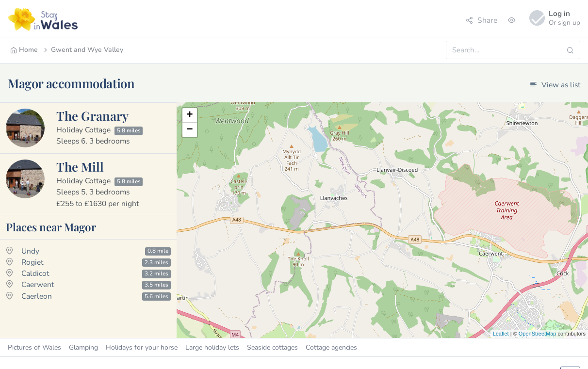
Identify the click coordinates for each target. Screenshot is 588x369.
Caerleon (37, 296)
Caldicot (35, 273)
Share (482, 20)
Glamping (83, 347)
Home (24, 50)
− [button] (189, 130)
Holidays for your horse (142, 347)
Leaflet (501, 334)
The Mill (80, 166)
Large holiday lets (212, 347)
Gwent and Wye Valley (83, 50)
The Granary (92, 115)
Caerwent (38, 284)
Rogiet (32, 262)
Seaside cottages (272, 347)
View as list (555, 85)
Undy (30, 251)
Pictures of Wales (34, 347)
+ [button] (189, 115)
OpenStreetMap (538, 334)
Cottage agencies (331, 347)
